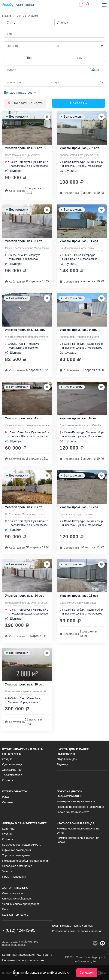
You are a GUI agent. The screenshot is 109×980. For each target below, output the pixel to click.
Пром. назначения (14, 877)
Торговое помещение (16, 855)
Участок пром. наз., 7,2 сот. (80, 148)
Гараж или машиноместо (73, 812)
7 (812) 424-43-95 (19, 930)
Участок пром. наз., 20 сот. (25, 685)
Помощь (66, 926)
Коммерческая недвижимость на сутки (78, 831)
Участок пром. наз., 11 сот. (79, 241)
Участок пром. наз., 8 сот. (24, 241)
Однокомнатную (13, 764)
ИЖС (6, 797)
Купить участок (15, 791)
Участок (7, 871)
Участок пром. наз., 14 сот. (25, 596)
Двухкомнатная (12, 770)
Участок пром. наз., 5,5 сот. (25, 330)
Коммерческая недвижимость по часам (78, 840)
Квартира (8, 829)
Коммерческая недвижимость (76, 801)
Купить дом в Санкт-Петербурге (73, 751)
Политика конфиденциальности (23, 960)
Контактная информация (18, 955)
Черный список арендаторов (21, 904)
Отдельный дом (67, 759)
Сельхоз (8, 802)
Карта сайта (44, 955)
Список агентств (13, 893)
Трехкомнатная (12, 775)
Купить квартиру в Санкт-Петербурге (23, 751)
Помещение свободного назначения (80, 807)
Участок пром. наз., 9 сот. (78, 330)
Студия (7, 834)
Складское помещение (17, 866)
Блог (5, 909)
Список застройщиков (17, 898)
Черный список (83, 926)
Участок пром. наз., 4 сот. (24, 418)
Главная (7, 16)
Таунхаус (63, 764)
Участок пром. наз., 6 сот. (24, 148)
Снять (20, 16)
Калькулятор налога (15, 915)
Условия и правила (90, 931)
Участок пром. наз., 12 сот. (79, 507)
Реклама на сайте (64, 931)
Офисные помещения (17, 850)
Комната (8, 780)
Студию (7, 759)
